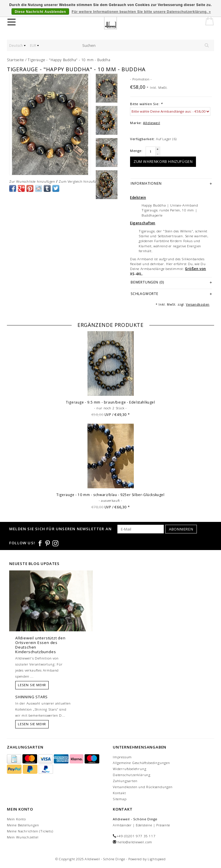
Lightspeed (157, 859)
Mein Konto (16, 819)
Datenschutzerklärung (132, 775)
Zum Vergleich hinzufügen (80, 181)
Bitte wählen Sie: (146, 104)
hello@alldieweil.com (135, 842)
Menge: (136, 151)
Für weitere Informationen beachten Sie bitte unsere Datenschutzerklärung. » (141, 12)
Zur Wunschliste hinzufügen (32, 181)
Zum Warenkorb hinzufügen (163, 161)
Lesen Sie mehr (32, 685)
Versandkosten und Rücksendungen (143, 787)
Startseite (16, 60)
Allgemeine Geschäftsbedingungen (141, 763)
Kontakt (119, 793)
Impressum (122, 757)
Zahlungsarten (125, 781)
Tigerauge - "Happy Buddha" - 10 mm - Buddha (69, 60)
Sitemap (120, 799)
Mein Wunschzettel (23, 837)
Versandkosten (198, 304)
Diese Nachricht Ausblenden (40, 12)
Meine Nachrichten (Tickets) (30, 831)
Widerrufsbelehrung (129, 769)
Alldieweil (152, 123)
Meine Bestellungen (23, 825)
